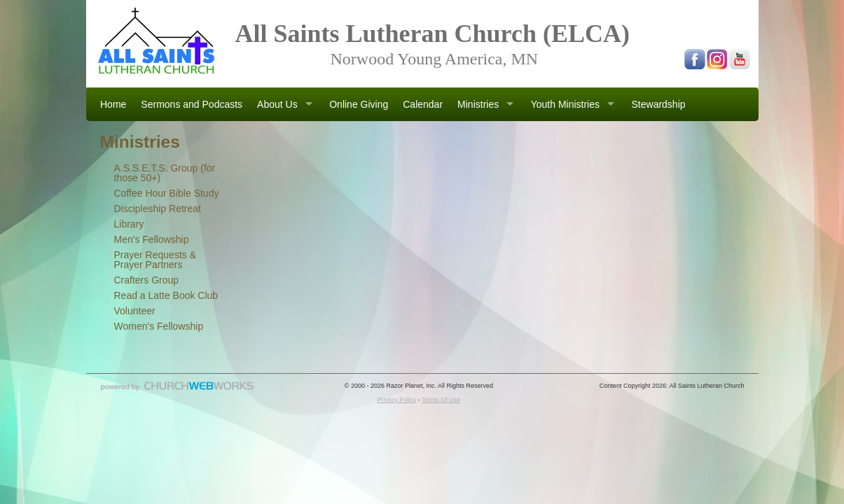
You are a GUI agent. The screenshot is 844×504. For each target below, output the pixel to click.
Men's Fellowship (152, 239)
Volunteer (135, 311)
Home (113, 104)
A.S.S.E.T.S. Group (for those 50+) (165, 173)
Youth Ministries (565, 104)
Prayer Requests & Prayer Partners (155, 260)
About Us (277, 104)
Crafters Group (147, 280)
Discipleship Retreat (158, 209)
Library (129, 224)
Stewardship (659, 104)
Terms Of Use (441, 400)
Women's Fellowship (159, 326)
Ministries (478, 104)
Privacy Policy (396, 400)
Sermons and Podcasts (192, 104)
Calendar (423, 104)
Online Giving (359, 104)
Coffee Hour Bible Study (167, 193)
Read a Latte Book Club (166, 295)
